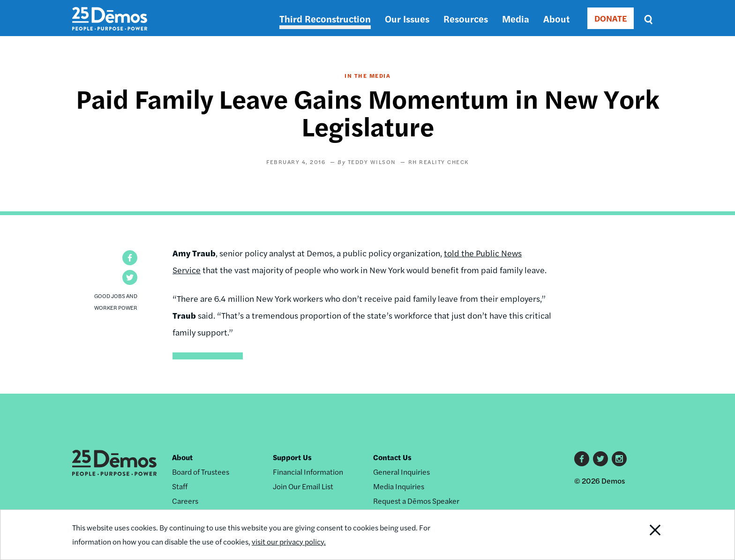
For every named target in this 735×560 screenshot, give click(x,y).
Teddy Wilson (372, 162)
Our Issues (407, 19)
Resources (466, 19)
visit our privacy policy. (289, 541)
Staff (180, 486)
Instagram (619, 459)
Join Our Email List (303, 486)
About (556, 19)
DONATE (611, 18)
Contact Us (392, 457)
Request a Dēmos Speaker (416, 501)
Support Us (292, 457)
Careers (185, 501)
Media (516, 19)
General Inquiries (401, 472)
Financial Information (308, 472)
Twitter (600, 459)
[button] (130, 258)
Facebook (582, 459)
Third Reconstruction (325, 19)
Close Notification (644, 535)
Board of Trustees (201, 472)
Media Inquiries (399, 486)
